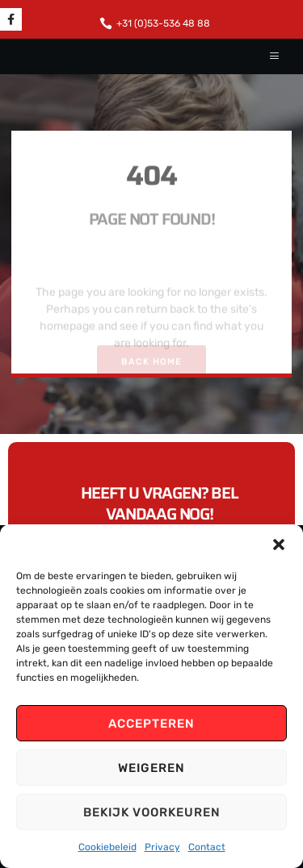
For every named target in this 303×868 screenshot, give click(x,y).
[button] (279, 545)
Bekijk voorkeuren (152, 812)
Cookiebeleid (107, 847)
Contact (207, 847)
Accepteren (151, 724)
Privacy (162, 847)
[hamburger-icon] (275, 56)
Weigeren (151, 768)
